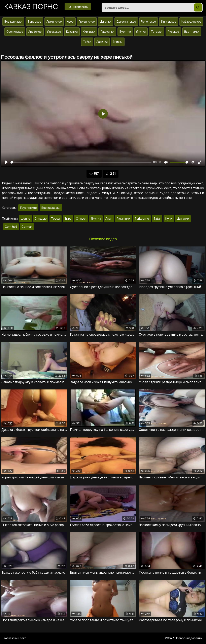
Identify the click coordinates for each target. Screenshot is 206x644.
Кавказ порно (31, 7)
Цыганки (106, 22)
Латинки (102, 42)
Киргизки (89, 32)
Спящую (41, 219)
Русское (173, 32)
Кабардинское (191, 22)
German (27, 227)
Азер (70, 22)
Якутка (96, 219)
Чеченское (149, 22)
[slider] (81, 162)
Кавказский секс (15, 638)
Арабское (35, 32)
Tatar (157, 219)
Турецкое (34, 22)
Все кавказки (13, 22)
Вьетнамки (192, 32)
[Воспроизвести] (6, 162)
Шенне (25, 219)
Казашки (72, 32)
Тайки (87, 42)
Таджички (107, 32)
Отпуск (81, 219)
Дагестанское (126, 22)
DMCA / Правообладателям (183, 638)
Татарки (157, 32)
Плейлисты (78, 7)
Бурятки (125, 32)
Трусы (56, 219)
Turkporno (142, 219)
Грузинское (87, 22)
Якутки (141, 32)
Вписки (118, 42)
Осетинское (15, 32)
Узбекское (54, 32)
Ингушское (169, 22)
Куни (169, 219)
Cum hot (11, 227)
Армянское (54, 22)
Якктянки (123, 219)
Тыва (68, 219)
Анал (109, 219)
